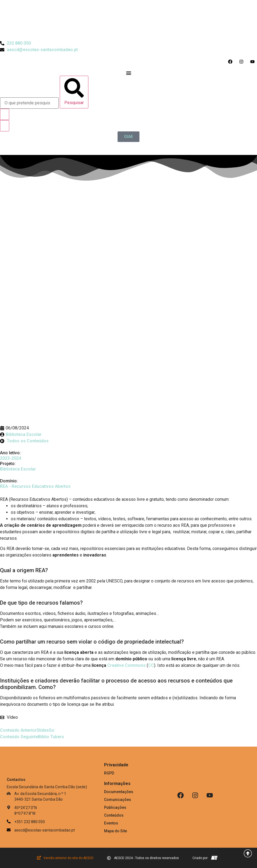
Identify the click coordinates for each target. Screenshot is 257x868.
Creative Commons (126, 665)
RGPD (109, 773)
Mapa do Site (116, 831)
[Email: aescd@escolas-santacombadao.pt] (55, 830)
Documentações (119, 792)
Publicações (115, 807)
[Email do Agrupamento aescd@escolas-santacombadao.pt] (39, 50)
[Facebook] (181, 795)
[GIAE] (128, 137)
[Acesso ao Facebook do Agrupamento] (231, 62)
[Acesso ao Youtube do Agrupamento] (254, 62)
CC (151, 665)
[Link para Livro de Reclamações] (196, 813)
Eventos (111, 823)
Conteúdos (114, 815)
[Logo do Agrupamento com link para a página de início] (129, 20)
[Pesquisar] (74, 92)
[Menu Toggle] (129, 73)
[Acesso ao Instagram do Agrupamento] (243, 62)
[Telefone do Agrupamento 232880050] (15, 43)
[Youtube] (210, 795)
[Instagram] (195, 795)
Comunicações (118, 800)
